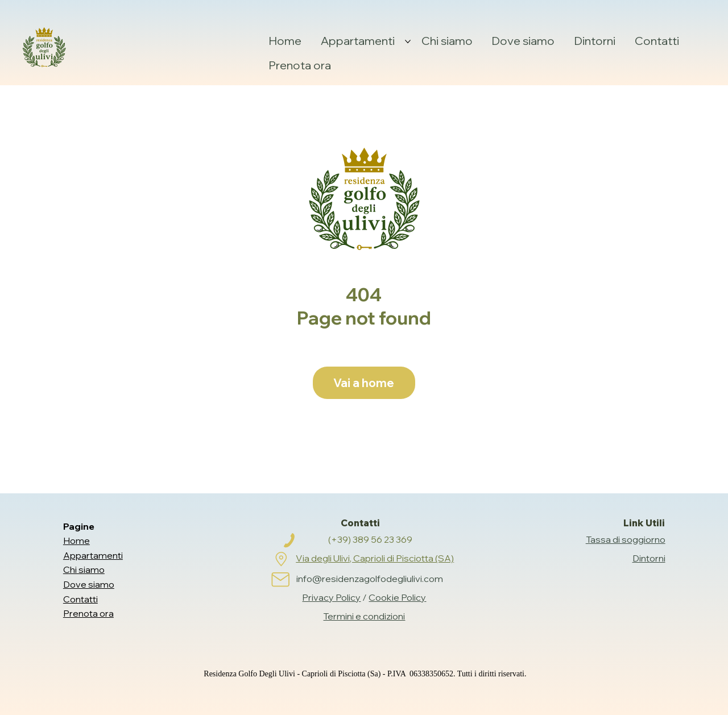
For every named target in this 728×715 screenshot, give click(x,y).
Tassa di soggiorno (626, 539)
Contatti (80, 599)
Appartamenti (93, 555)
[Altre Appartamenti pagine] (408, 41)
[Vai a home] (364, 383)
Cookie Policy (397, 597)
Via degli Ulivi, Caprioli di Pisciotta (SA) (375, 558)
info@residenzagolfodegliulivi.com (370, 579)
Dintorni (649, 558)
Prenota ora (88, 613)
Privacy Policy (331, 597)
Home (76, 541)
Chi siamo (84, 569)
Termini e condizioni (364, 616)
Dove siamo (89, 584)
